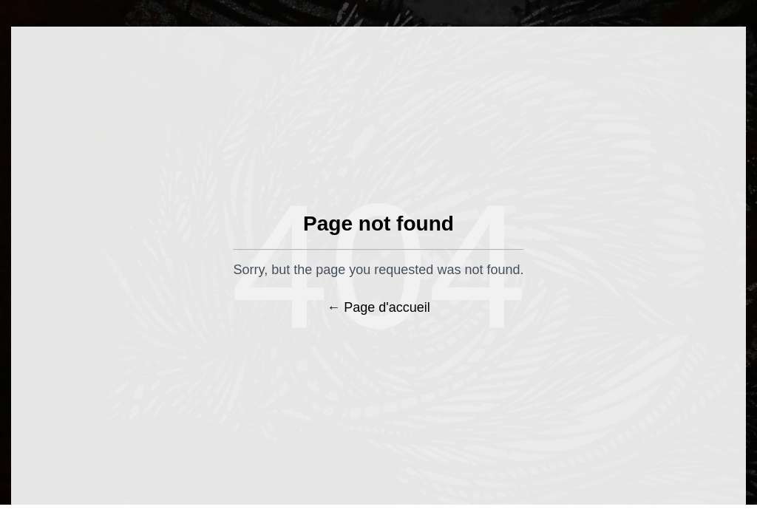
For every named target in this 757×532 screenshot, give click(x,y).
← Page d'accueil (378, 307)
